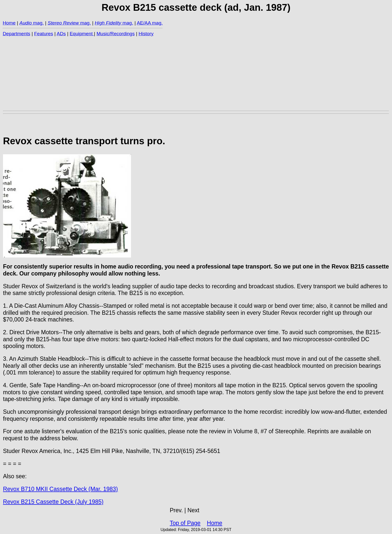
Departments (16, 34)
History (146, 34)
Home (9, 23)
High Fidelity (108, 23)
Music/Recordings (116, 34)
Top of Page (185, 523)
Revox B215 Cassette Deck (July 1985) (53, 502)
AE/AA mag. (150, 23)
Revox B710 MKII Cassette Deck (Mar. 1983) (60, 489)
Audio (26, 23)
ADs (61, 34)
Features (44, 34)
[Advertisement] (153, 73)
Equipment (82, 34)
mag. (38, 23)
